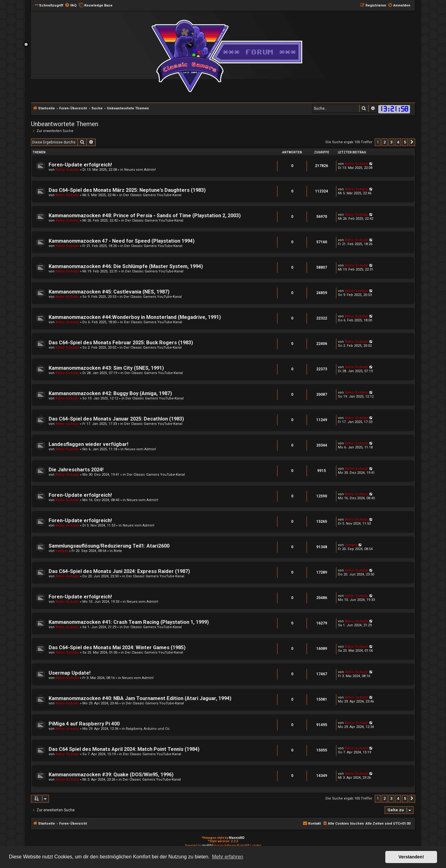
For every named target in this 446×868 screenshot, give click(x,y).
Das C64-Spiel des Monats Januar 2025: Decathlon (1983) (116, 419)
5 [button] (405, 142)
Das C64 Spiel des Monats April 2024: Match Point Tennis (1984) (124, 749)
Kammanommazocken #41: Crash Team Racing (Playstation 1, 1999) (129, 622)
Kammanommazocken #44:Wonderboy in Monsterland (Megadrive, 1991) (135, 317)
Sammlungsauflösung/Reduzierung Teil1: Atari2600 (109, 546)
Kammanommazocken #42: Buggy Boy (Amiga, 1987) (110, 393)
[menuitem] (71, 6)
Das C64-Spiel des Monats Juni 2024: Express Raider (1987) (119, 571)
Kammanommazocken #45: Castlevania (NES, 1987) (109, 292)
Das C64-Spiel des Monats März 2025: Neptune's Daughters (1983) (127, 190)
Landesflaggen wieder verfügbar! (88, 444)
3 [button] (391, 142)
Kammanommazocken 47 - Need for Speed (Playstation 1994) (122, 241)
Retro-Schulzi (67, 170)
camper (62, 551)
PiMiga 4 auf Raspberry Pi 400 (84, 724)
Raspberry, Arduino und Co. (148, 729)
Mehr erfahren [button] (227, 857)
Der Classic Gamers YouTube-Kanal (152, 195)
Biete (118, 551)
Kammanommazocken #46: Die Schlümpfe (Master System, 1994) (126, 266)
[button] (412, 142)
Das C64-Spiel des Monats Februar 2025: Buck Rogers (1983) (121, 343)
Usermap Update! (70, 673)
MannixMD (237, 838)
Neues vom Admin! (140, 170)
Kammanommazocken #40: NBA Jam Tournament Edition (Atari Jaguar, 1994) (140, 698)
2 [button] (385, 142)
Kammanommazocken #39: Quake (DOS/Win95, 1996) (111, 775)
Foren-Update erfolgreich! (80, 165)
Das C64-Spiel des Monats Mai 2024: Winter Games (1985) (117, 648)
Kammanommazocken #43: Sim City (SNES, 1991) (106, 368)
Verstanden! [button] (411, 857)
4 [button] (398, 142)
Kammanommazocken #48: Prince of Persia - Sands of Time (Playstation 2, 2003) (145, 216)
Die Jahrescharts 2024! (76, 470)
